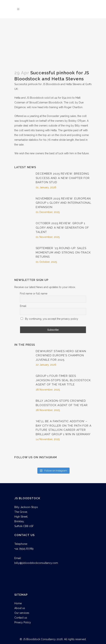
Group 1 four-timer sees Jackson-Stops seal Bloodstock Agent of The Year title (63, 380)
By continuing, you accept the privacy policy (49, 319)
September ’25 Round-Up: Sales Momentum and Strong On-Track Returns (63, 252)
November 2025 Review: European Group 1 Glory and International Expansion (63, 203)
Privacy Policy (23, 622)
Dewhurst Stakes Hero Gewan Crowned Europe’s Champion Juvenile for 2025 (61, 355)
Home (18, 603)
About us (20, 608)
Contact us (21, 618)
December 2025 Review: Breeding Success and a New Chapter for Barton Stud (63, 178)
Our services (22, 613)
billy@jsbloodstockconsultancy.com (36, 563)
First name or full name (34, 294)
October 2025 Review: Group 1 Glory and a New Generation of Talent (62, 228)
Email (23, 306)
